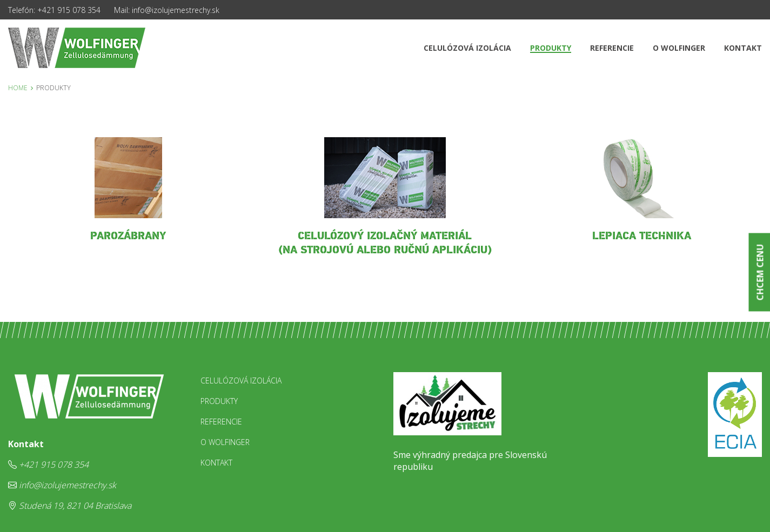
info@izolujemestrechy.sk (176, 10)
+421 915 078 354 (69, 10)
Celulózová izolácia (467, 48)
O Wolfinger (679, 48)
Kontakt (743, 48)
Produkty (551, 48)
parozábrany (128, 236)
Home (18, 88)
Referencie (612, 48)
